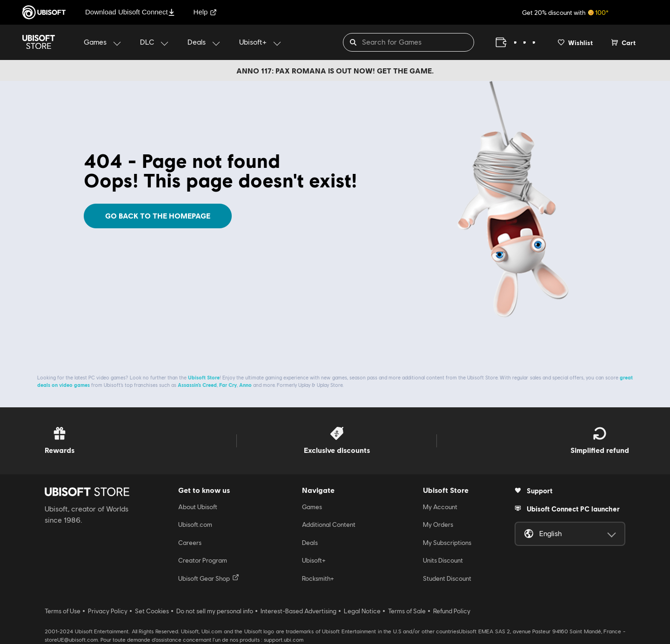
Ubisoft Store (204, 377)
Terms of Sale (407, 611)
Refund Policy (452, 611)
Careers (190, 543)
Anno (245, 385)
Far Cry (228, 385)
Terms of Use (63, 611)
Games (312, 507)
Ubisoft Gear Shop (209, 578)
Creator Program (203, 560)
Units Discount (443, 560)
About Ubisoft (198, 507)
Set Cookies (152, 611)
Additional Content (329, 524)
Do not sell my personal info (215, 611)
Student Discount (447, 578)
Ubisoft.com (195, 524)
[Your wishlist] (575, 42)
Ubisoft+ (314, 560)
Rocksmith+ (318, 578)
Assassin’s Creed (197, 385)
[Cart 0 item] (623, 42)
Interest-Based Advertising (298, 611)
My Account (440, 507)
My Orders (438, 524)
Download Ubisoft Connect (130, 12)
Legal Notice (362, 611)
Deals (310, 543)
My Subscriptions (447, 543)
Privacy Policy (108, 611)
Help (205, 12)
